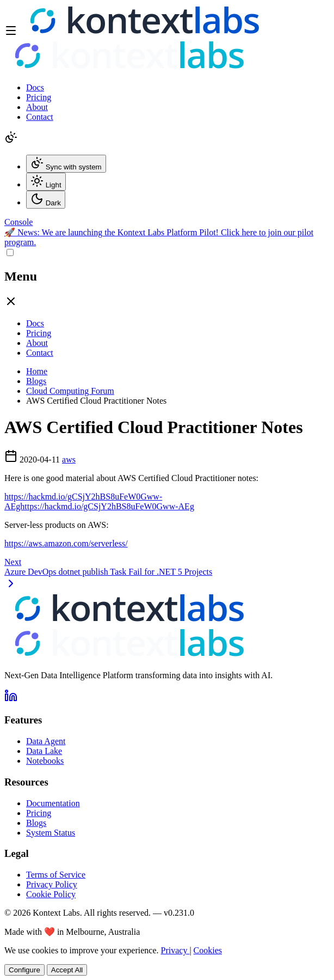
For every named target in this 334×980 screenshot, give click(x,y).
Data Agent (46, 741)
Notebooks (45, 761)
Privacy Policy (52, 884)
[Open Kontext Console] (18, 222)
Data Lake (44, 751)
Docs (35, 87)
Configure (24, 970)
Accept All (67, 970)
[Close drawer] (11, 305)
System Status (51, 833)
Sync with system (66, 164)
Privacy (175, 950)
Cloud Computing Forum (70, 391)
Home (37, 371)
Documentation (53, 803)
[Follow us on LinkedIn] (11, 699)
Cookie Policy (51, 894)
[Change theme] (11, 141)
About (37, 107)
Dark (46, 200)
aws (69, 459)
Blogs (36, 381)
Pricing (39, 97)
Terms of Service (56, 875)
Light (46, 182)
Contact (40, 117)
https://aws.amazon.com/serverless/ (66, 543)
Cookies (208, 950)
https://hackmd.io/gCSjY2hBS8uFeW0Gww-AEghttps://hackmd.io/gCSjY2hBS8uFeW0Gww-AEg (99, 501)
